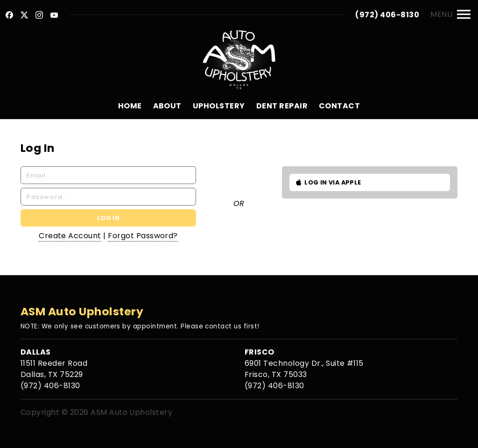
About (167, 106)
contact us (223, 326)
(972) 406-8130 (387, 15)
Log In (108, 218)
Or (239, 203)
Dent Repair (282, 106)
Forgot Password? (143, 236)
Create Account (70, 236)
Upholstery (219, 106)
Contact (339, 106)
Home (130, 106)
